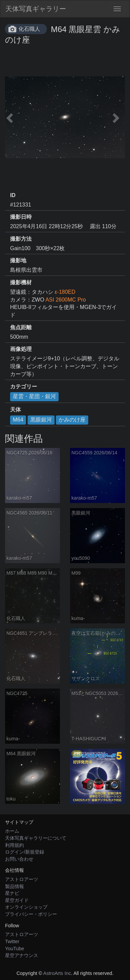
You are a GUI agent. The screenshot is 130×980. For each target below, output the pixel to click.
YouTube (15, 949)
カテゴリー (24, 387)
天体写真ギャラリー (36, 9)
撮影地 (18, 260)
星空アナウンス (22, 955)
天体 (15, 410)
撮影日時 (21, 217)
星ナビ (12, 893)
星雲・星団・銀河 (34, 396)
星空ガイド (17, 900)
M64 (18, 420)
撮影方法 (21, 239)
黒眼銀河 (41, 420)
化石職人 (29, 29)
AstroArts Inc (57, 973)
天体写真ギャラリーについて (36, 838)
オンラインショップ (26, 907)
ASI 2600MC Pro (66, 300)
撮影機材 (21, 282)
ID (13, 195)
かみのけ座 (72, 420)
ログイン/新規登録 (25, 852)
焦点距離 (21, 327)
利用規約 (14, 845)
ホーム (12, 831)
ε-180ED (65, 292)
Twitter (12, 941)
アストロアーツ (22, 879)
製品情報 (14, 886)
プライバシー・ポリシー (31, 914)
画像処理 (21, 349)
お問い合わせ (19, 859)
